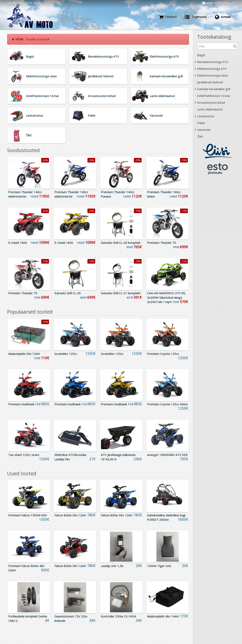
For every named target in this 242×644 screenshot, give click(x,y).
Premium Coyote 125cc (163, 354)
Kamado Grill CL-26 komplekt (121, 243)
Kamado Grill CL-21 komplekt (121, 293)
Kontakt (223, 17)
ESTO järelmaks (218, 169)
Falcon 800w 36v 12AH (70, 515)
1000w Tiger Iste (159, 566)
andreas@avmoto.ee (219, 3)
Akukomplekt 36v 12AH (24, 354)
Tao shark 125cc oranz (24, 455)
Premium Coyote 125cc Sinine (167, 404)
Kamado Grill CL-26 (68, 293)
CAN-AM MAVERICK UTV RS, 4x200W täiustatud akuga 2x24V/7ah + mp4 (166, 297)
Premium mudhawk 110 (24, 404)
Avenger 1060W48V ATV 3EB (167, 455)
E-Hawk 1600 (18, 243)
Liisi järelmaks (218, 151)
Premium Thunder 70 (162, 243)
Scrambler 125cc (66, 354)
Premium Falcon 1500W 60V (27, 515)
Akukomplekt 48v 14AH (163, 616)
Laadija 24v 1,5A (112, 566)
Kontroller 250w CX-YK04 (118, 616)
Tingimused (196, 17)
